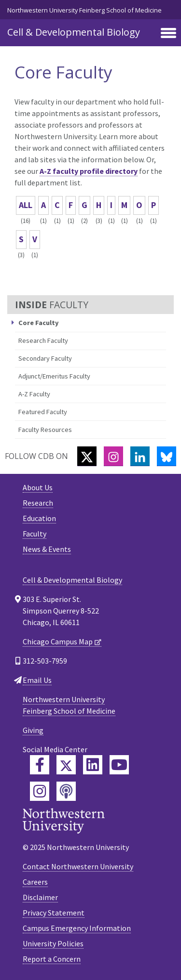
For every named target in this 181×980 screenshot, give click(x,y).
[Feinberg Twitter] (66, 765)
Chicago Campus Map (58, 641)
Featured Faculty (43, 412)
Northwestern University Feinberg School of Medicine (84, 10)
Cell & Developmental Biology (74, 32)
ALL (26, 205)
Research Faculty (43, 340)
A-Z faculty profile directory (89, 171)
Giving (33, 730)
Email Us (37, 680)
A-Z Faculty (34, 394)
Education (39, 518)
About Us (38, 487)
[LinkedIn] (140, 456)
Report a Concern (52, 959)
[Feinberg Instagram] (40, 791)
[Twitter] (87, 456)
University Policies (53, 943)
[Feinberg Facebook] (40, 765)
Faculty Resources (45, 430)
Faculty (35, 534)
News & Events (47, 549)
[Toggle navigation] (168, 34)
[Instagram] (113, 456)
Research (38, 503)
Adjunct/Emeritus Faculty (54, 376)
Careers (35, 882)
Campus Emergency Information (77, 928)
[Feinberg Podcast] (66, 791)
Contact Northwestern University (78, 866)
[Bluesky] (167, 456)
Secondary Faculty (45, 358)
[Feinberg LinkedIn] (93, 765)
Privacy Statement (54, 913)
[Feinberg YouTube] (119, 765)
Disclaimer (40, 897)
